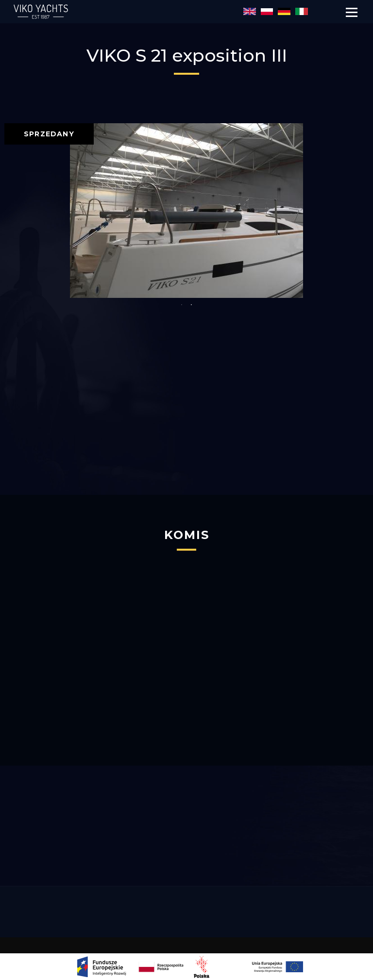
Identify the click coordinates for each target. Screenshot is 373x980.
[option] (186, 211)
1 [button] (182, 305)
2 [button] (191, 305)
